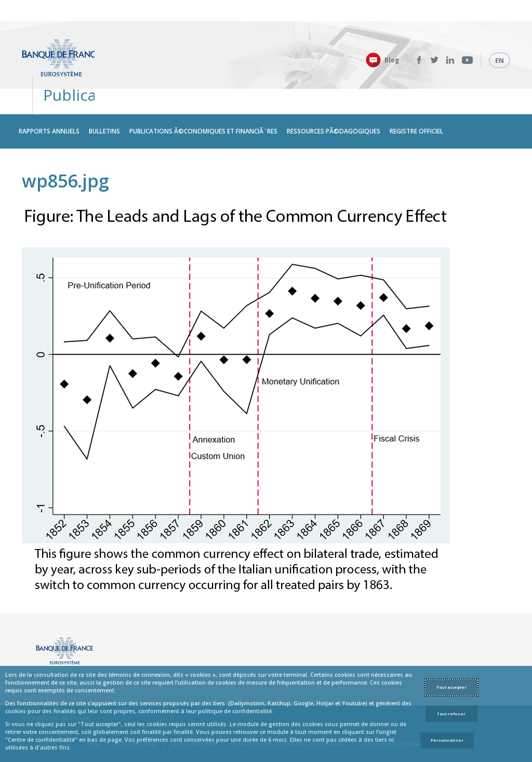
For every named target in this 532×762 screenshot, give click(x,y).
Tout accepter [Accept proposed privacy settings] (451, 687)
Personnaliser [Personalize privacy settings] (447, 740)
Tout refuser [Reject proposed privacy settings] (451, 714)
